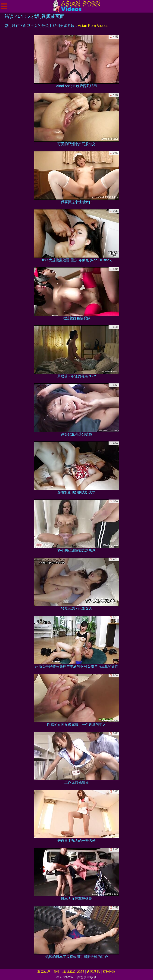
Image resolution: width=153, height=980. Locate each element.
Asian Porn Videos (93, 26)
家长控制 (109, 972)
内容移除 (94, 972)
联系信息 (44, 972)
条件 (56, 972)
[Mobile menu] (4, 6)
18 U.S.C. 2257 (73, 972)
